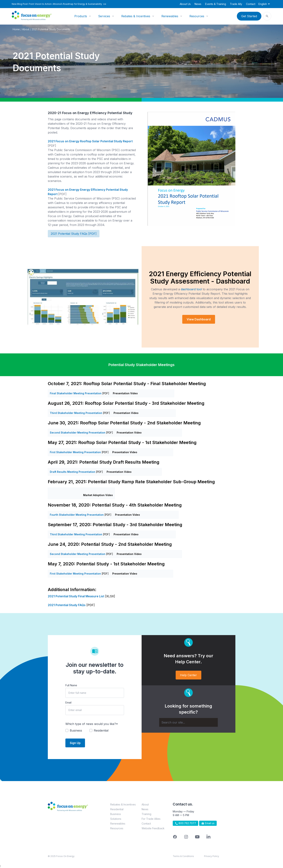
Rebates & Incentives (136, 16)
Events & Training (216, 4)
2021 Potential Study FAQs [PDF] (74, 234)
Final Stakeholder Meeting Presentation (76, 393)
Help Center (188, 675)
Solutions (116, 819)
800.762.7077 (185, 823)
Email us (208, 823)
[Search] (188, 722)
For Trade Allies (151, 819)
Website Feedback (153, 828)
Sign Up (75, 743)
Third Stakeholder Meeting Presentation (76, 413)
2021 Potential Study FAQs (67, 605)
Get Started (249, 16)
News (198, 4)
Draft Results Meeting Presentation (73, 472)
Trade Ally (236, 4)
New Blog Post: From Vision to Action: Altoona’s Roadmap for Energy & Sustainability (59, 4)
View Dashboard (199, 319)
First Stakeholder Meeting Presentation (75, 452)
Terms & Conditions (183, 856)
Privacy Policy (212, 856)
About (26, 29)
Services (104, 16)
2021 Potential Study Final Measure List (76, 596)
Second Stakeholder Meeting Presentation (78, 433)
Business (116, 814)
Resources (197, 16)
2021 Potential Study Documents (51, 29)
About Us (185, 4)
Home (16, 29)
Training (146, 814)
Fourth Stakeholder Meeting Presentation (77, 515)
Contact (251, 4)
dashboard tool (191, 289)
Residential (117, 809)
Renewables (170, 16)
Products (81, 16)
